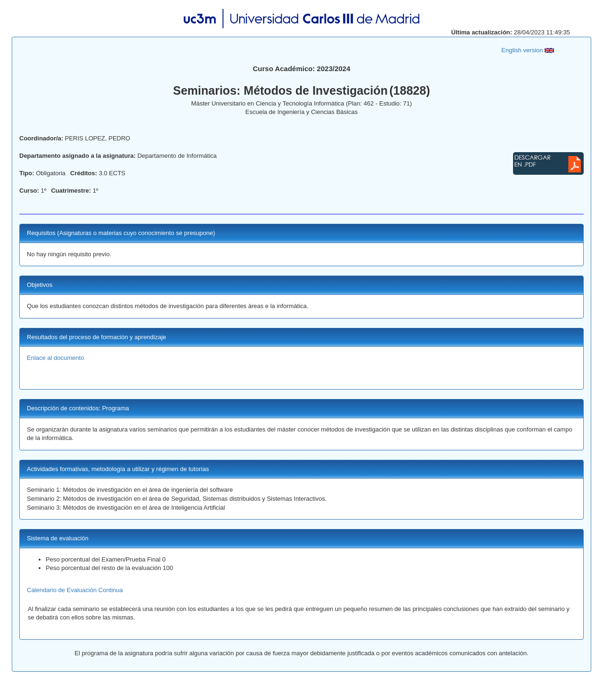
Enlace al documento (55, 358)
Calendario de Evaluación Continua (75, 590)
